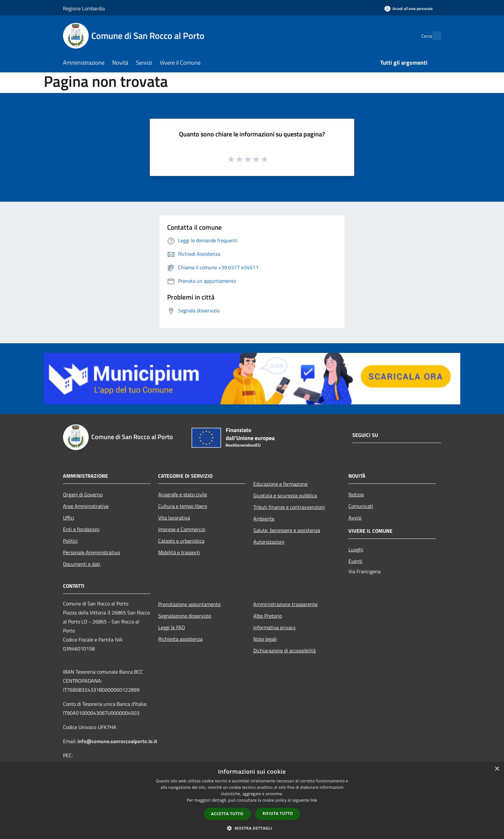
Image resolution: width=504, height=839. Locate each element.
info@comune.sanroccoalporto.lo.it (117, 741)
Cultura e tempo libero (183, 506)
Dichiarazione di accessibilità (284, 650)
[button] (252, 828)
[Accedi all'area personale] (409, 9)
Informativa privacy (274, 627)
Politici (70, 541)
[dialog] (252, 801)
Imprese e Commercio (182, 529)
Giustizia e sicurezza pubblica (285, 495)
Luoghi (356, 549)
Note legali (265, 639)
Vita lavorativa (174, 518)
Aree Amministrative (86, 506)
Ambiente (264, 519)
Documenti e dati (82, 564)
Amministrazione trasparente (285, 604)
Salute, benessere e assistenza (287, 530)
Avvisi (355, 518)
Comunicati (361, 506)
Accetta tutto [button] (227, 814)
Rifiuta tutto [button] (278, 813)
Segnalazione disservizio (185, 616)
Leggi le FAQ (172, 627)
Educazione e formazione (280, 484)
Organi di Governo (83, 494)
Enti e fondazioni (81, 529)
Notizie (356, 494)
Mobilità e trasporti (179, 552)
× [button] (497, 769)
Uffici (69, 518)
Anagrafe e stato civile (183, 494)
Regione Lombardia (84, 8)
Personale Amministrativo (91, 552)
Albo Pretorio (268, 616)
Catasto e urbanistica (181, 541)
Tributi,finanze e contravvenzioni (289, 507)
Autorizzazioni (269, 542)
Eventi (355, 561)
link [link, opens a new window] (314, 800)
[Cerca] (433, 36)
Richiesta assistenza (180, 639)
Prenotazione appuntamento (189, 604)
